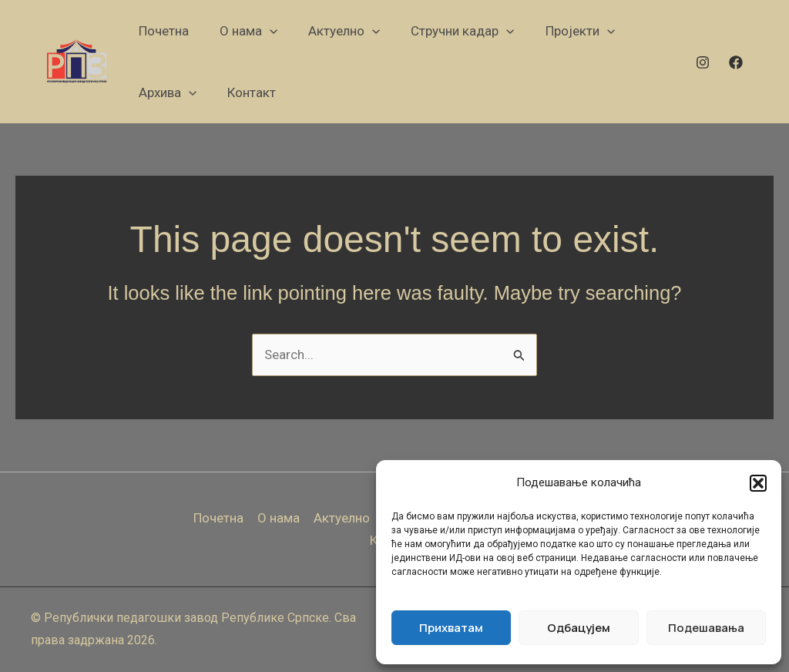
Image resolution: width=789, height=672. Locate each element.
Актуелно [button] (342, 518)
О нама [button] (279, 518)
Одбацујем (579, 628)
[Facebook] (736, 62)
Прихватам (451, 628)
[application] (270, 31)
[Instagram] (703, 62)
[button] (758, 483)
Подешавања (706, 628)
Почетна (218, 518)
